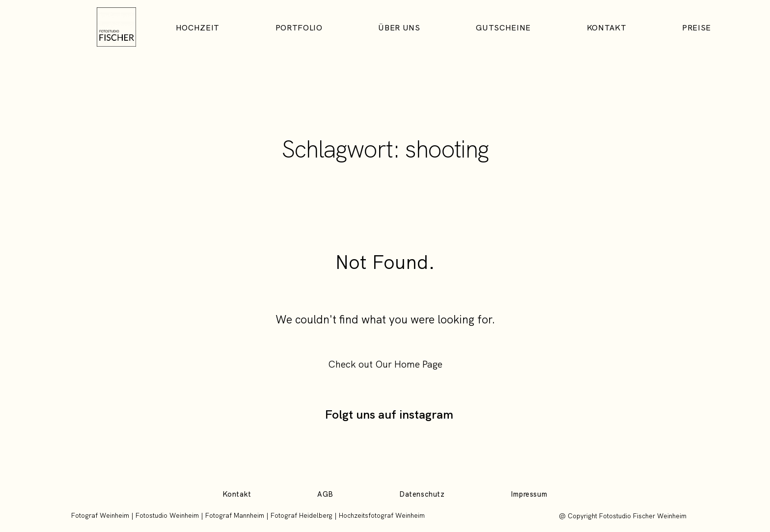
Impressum (529, 494)
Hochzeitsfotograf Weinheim (382, 516)
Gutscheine (503, 28)
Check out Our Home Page (385, 364)
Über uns (399, 28)
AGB (325, 494)
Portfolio (299, 28)
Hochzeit (198, 28)
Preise (697, 28)
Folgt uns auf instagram (389, 414)
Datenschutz (422, 494)
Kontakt (606, 28)
